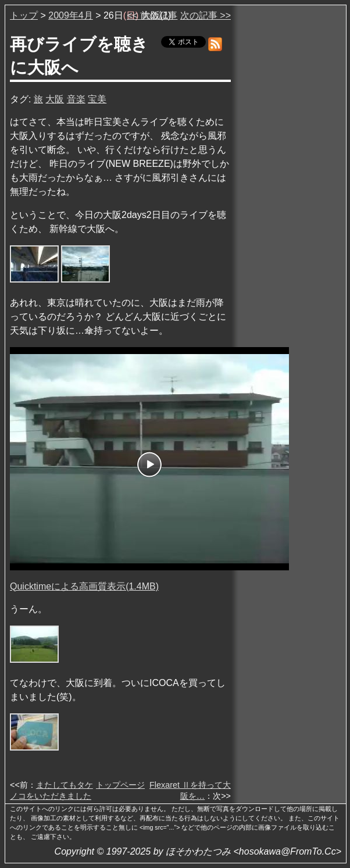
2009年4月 (71, 15)
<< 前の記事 (152, 15)
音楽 (76, 99)
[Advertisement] (290, 185)
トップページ (120, 785)
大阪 (55, 99)
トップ (24, 15)
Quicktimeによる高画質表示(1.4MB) (84, 586)
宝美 (97, 99)
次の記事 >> (206, 15)
